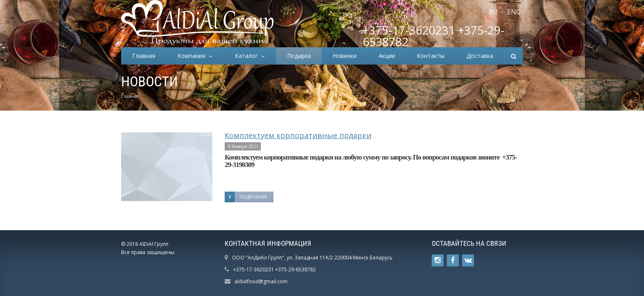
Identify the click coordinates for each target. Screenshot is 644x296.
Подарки (299, 56)
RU (493, 12)
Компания (193, 56)
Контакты (431, 56)
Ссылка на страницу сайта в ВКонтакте (468, 260)
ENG (514, 12)
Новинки (345, 56)
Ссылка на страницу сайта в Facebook (453, 260)
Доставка (480, 56)
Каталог (248, 56)
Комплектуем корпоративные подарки (298, 135)
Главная (144, 56)
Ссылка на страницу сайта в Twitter (438, 260)
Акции (387, 56)
